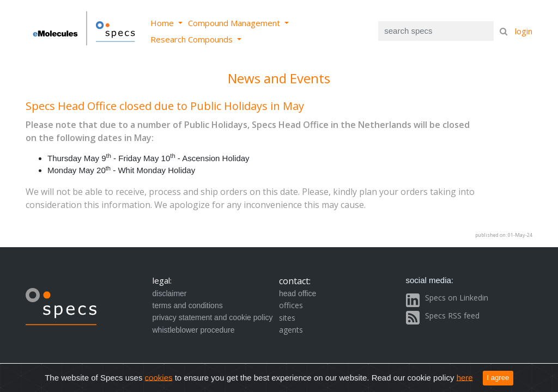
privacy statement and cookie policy (213, 317)
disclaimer (170, 293)
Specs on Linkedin (457, 298)
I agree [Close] (498, 378)
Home (163, 23)
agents (291, 330)
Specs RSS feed (452, 316)
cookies (159, 377)
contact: (295, 281)
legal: (162, 280)
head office (298, 293)
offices (291, 305)
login (524, 31)
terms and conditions (188, 305)
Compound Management (235, 23)
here (465, 377)
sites (287, 318)
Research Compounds (193, 39)
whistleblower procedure (194, 330)
